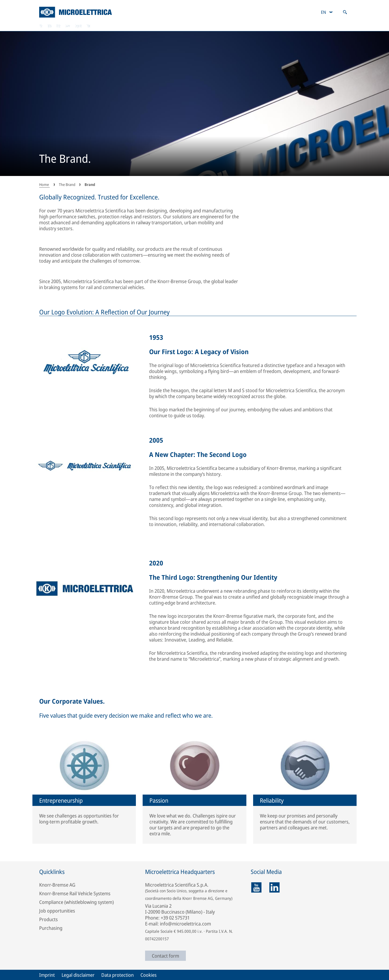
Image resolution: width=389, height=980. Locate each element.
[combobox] (327, 12)
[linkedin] (274, 887)
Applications (102, 26)
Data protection (118, 975)
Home (44, 184)
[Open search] (345, 12)
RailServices (156, 26)
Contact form (165, 956)
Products (51, 26)
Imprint (47, 975)
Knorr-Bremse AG (57, 885)
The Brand (336, 26)
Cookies (149, 975)
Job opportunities (57, 911)
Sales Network (211, 26)
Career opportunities (275, 26)
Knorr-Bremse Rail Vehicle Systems (75, 893)
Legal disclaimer (78, 975)
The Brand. (65, 159)
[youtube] (256, 887)
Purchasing (51, 928)
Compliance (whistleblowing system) (76, 902)
